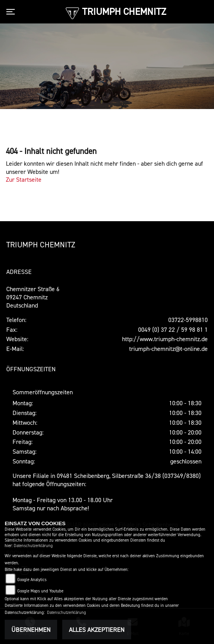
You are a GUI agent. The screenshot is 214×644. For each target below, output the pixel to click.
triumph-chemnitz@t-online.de (168, 349)
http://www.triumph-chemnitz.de (165, 339)
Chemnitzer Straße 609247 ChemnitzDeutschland (33, 297)
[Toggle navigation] (12, 12)
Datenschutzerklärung (33, 546)
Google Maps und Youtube (40, 591)
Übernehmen (31, 630)
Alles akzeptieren (97, 630)
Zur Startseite (24, 179)
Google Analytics (32, 580)
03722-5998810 (188, 320)
